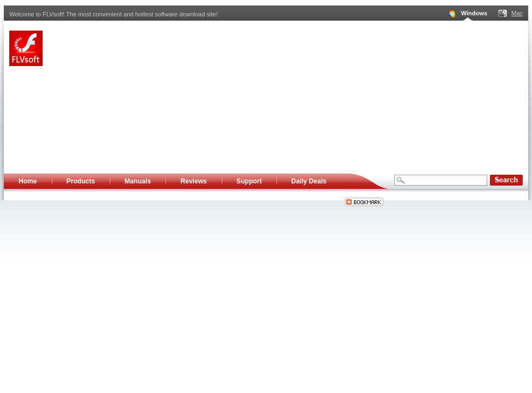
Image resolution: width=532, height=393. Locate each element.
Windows (474, 13)
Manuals (138, 181)
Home (28, 181)
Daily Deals (309, 181)
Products (81, 181)
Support (249, 181)
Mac (517, 13)
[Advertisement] (267, 97)
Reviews (193, 181)
